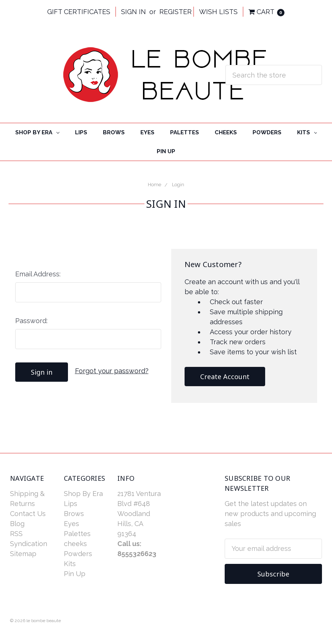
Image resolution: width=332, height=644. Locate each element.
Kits (307, 132)
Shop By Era (37, 132)
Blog (17, 524)
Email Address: (38, 274)
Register (175, 12)
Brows (114, 132)
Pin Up (166, 151)
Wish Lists (218, 12)
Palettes (185, 132)
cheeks (226, 132)
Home (154, 185)
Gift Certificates (79, 12)
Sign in (134, 12)
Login (178, 185)
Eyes (147, 132)
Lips (81, 132)
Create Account (225, 377)
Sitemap (23, 554)
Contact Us (28, 514)
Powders (267, 132)
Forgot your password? (112, 371)
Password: (31, 321)
